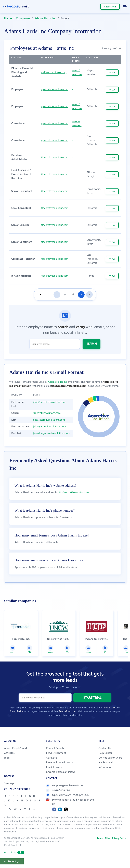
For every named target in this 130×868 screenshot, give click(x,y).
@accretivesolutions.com (55, 90)
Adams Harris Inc (45, 18)
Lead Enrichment (56, 753)
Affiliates (9, 753)
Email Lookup (54, 767)
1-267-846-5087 (58, 790)
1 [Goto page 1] (49, 294)
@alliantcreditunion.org (54, 72)
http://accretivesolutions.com (74, 493)
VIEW (112, 73)
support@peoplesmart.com (65, 786)
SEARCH (92, 344)
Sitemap (9, 784)
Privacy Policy (16, 712)
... (57, 294)
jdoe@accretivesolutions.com (49, 402)
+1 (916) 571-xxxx (77, 123)
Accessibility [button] (14, 852)
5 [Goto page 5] (65, 294)
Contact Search (55, 748)
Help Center (105, 753)
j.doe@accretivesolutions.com (49, 427)
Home (8, 18)
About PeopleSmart (16, 748)
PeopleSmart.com (68, 712)
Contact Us (105, 748)
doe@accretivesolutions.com (49, 420)
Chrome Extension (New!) (61, 772)
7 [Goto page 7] (81, 294)
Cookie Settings (12, 861)
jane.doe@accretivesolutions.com (51, 433)
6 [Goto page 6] (73, 294)
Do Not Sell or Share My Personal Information (110, 763)
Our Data (51, 758)
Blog (7, 758)
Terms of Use (109, 708)
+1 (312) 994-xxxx (77, 72)
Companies (23, 18)
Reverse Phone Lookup (60, 763)
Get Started (110, 7)
